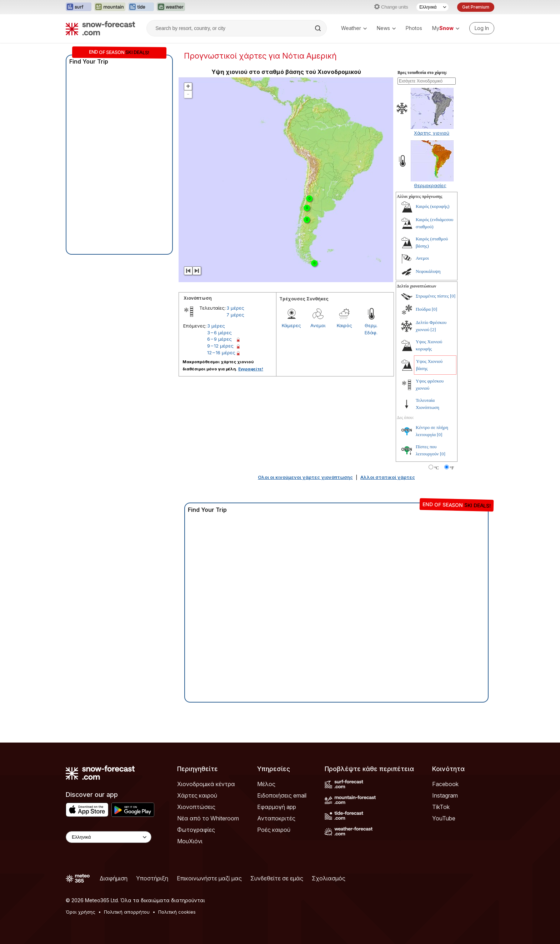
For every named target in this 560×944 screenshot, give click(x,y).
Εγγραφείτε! (251, 369)
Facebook (445, 784)
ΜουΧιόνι (190, 841)
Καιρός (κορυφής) (432, 206)
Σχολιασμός (329, 878)
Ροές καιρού (274, 830)
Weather (354, 28)
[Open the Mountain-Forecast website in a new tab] (110, 7)
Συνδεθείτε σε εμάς (277, 878)
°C (437, 468)
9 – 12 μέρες (220, 346)
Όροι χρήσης (81, 912)
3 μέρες (235, 308)
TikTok (441, 807)
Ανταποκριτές (276, 818)
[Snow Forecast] (100, 28)
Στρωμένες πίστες (432, 296)
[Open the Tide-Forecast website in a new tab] (141, 7)
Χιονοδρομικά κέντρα (206, 784)
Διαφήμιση (114, 878)
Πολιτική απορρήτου (127, 912)
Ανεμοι (318, 325)
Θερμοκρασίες (430, 185)
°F (452, 468)
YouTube (444, 818)
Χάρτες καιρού (197, 795)
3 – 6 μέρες (219, 333)
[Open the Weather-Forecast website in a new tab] (171, 7)
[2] (433, 329)
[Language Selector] (432, 7)
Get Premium (476, 7)
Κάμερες (291, 325)
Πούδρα (423, 309)
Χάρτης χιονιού (432, 133)
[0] (453, 296)
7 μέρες (235, 315)
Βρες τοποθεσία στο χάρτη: (422, 73)
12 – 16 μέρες (221, 353)
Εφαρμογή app (277, 807)
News (386, 28)
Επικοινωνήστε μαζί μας (209, 878)
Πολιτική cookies (177, 912)
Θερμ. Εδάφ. (371, 329)
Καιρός (344, 325)
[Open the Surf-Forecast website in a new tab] (79, 7)
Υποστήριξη (152, 878)
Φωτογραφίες (196, 830)
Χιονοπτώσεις (196, 807)
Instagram (445, 795)
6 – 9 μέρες (219, 339)
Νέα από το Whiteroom (208, 818)
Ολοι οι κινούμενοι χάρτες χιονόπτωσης (305, 477)
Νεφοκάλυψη (428, 271)
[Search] (319, 28)
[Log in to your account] (482, 28)
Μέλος (266, 784)
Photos (414, 28)
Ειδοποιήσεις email (282, 795)
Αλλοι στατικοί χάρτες (388, 477)
